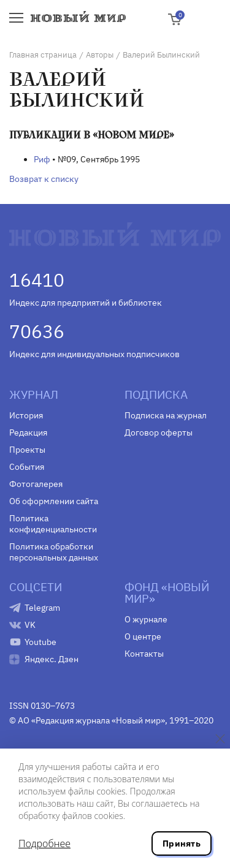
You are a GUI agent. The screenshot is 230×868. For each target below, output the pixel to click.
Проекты (27, 450)
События (27, 467)
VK (30, 625)
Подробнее (44, 843)
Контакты (144, 654)
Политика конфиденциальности (53, 524)
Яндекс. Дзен (52, 659)
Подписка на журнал (166, 415)
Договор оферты (159, 432)
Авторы (100, 55)
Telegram (42, 608)
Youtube (40, 642)
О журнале (146, 619)
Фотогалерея (36, 484)
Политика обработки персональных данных (54, 552)
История (26, 415)
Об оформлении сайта (54, 501)
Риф (42, 159)
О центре (143, 636)
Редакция (28, 432)
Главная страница (43, 55)
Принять (182, 843)
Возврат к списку (44, 179)
